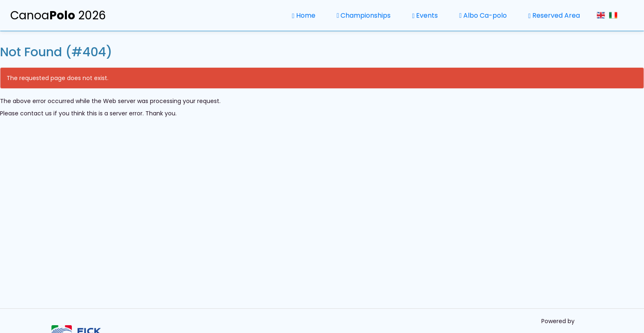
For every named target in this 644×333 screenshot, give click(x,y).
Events (425, 15)
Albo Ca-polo (483, 15)
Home (304, 15)
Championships (364, 15)
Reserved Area (554, 15)
